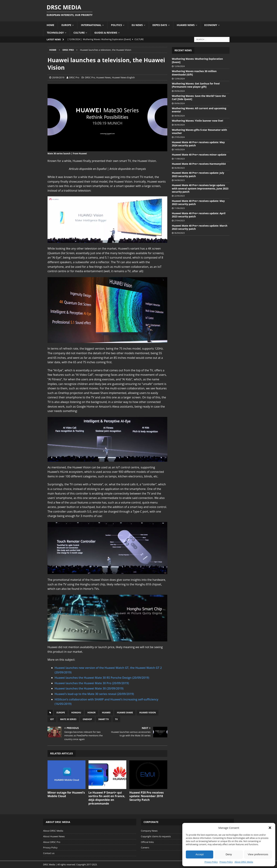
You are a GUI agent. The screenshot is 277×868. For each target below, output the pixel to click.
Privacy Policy (211, 862)
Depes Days (160, 25)
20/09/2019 (58, 77)
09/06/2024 (179, 91)
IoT (52, 719)
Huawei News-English (123, 77)
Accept (200, 854)
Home (50, 25)
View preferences (258, 854)
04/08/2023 (179, 180)
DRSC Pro (74, 77)
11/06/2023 (179, 208)
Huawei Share (125, 713)
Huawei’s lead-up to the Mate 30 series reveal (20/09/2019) (94, 694)
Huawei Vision (148, 713)
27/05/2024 (179, 137)
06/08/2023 (179, 168)
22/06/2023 (179, 196)
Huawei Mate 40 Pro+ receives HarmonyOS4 (199, 164)
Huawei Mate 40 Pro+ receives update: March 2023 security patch (200, 227)
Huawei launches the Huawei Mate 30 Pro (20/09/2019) (92, 683)
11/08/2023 (179, 159)
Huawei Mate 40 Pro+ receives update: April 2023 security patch (199, 215)
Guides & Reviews (106, 33)
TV (117, 719)
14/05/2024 (179, 149)
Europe (66, 25)
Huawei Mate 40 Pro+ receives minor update (199, 155)
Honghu (76, 713)
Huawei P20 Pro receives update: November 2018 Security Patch (146, 796)
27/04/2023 (179, 220)
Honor (92, 713)
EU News (137, 25)
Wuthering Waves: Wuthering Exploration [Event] (197, 60)
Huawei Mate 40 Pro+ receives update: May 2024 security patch (198, 144)
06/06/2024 (179, 125)
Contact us (49, 853)
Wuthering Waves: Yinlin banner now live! (198, 121)
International (91, 25)
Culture (79, 33)
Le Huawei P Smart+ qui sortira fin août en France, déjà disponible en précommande (107, 798)
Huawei (106, 713)
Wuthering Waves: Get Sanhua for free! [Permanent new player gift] (196, 85)
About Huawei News (54, 836)
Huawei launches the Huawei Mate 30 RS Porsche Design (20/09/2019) (102, 678)
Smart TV (104, 719)
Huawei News (186, 25)
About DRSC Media (244, 862)
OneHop (87, 719)
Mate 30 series (68, 719)
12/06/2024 (179, 66)
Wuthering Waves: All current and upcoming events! (199, 110)
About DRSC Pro (52, 842)
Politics (116, 25)
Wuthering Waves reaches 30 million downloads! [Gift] (194, 73)
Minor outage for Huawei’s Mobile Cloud (66, 794)
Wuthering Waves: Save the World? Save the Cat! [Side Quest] (199, 97)
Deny (229, 854)
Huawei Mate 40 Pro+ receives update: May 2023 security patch (198, 202)
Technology (55, 33)
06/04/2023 (179, 233)
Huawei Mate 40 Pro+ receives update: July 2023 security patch (198, 174)
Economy (211, 25)
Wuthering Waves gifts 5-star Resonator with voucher (199, 131)
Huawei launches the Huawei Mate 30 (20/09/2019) (89, 688)
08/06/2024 (179, 116)
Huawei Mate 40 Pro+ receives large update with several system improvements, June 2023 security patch (200, 188)
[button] (270, 828)
